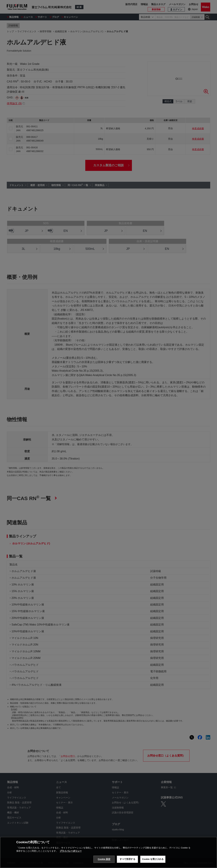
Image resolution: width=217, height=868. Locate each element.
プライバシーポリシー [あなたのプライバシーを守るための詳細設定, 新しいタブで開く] (71, 864)
